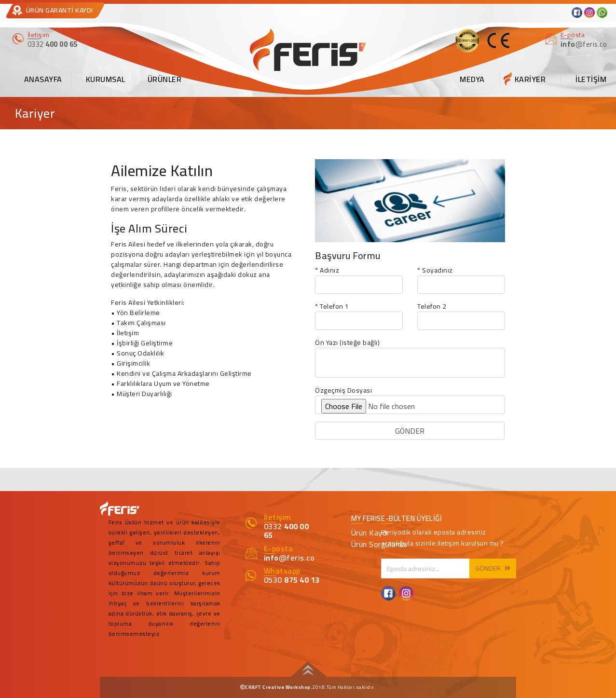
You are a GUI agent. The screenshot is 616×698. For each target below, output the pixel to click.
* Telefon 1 (332, 307)
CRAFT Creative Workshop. (279, 687)
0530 (292, 580)
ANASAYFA (43, 79)
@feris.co (289, 558)
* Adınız (327, 270)
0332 (287, 531)
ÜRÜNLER (165, 79)
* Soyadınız (435, 270)
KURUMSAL (106, 79)
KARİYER (530, 79)
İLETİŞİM (591, 79)
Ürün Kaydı (370, 533)
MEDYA (472, 79)
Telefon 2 (432, 307)
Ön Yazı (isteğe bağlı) (347, 343)
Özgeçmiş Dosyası (343, 390)
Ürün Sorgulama (379, 544)
